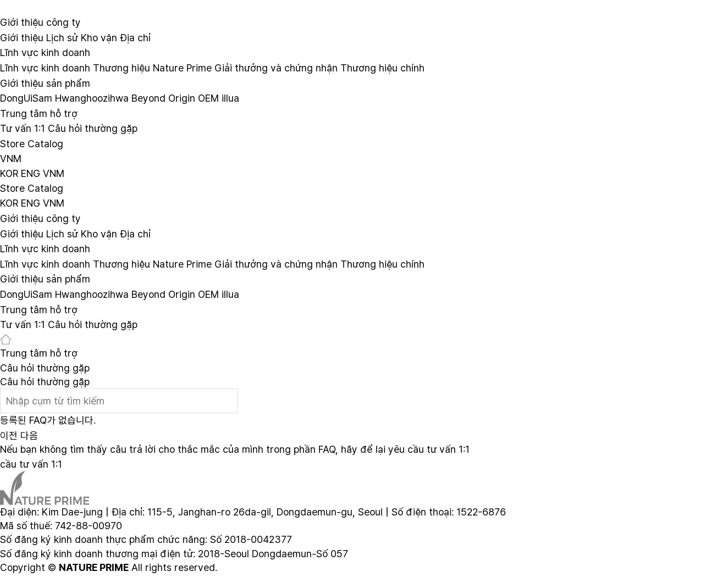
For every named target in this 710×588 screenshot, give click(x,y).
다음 (29, 436)
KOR (9, 173)
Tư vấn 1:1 (23, 128)
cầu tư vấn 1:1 (31, 464)
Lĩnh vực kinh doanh (45, 52)
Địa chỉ (135, 37)
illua (230, 98)
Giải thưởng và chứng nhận (276, 68)
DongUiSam (26, 98)
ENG (31, 173)
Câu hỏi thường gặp (93, 128)
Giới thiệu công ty (40, 22)
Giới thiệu (22, 37)
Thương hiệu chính (382, 68)
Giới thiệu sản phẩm (45, 83)
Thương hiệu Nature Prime (152, 68)
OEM (208, 98)
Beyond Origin (163, 98)
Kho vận (99, 37)
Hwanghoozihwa (92, 98)
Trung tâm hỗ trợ (39, 113)
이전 (9, 436)
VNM (11, 159)
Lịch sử (62, 37)
